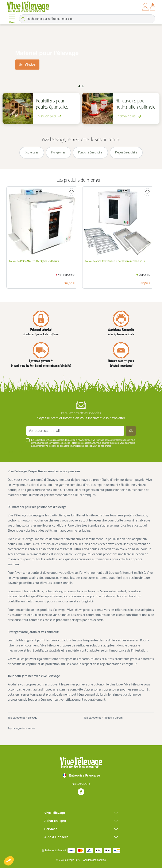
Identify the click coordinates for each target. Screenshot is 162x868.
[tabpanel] (81, 59)
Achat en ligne (55, 820)
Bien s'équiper (27, 64)
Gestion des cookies (94, 859)
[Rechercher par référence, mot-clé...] (87, 19)
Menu (12, 19)
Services (51, 828)
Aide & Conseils (56, 836)
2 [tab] (83, 86)
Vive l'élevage (55, 812)
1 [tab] (79, 86)
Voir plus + (15, 451)
